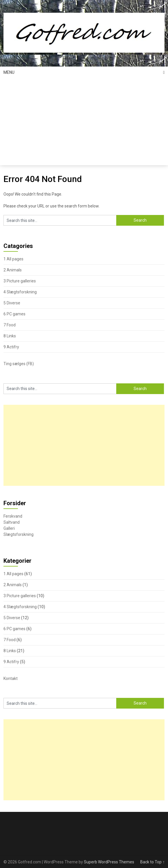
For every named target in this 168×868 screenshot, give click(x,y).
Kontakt (11, 678)
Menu (9, 72)
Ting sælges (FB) (19, 364)
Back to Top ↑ (152, 862)
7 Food (10, 325)
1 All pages (13, 259)
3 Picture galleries (20, 281)
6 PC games (14, 314)
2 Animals (13, 270)
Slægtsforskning (19, 534)
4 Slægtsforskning (20, 292)
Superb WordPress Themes (109, 862)
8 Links (10, 336)
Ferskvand (13, 516)
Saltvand (12, 522)
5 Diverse (12, 303)
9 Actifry (11, 347)
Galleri (9, 528)
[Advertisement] (84, 122)
